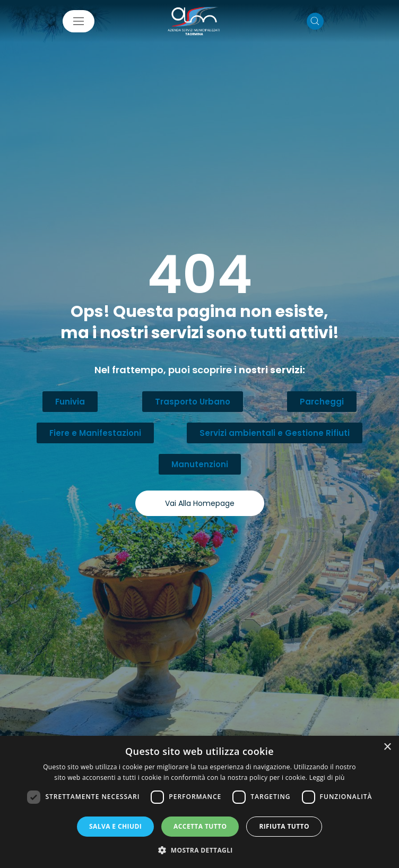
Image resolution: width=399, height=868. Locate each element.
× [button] (387, 747)
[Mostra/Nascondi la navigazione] (79, 21)
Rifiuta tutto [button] (284, 826)
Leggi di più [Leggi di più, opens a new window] (327, 777)
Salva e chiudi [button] (115, 826)
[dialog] (199, 802)
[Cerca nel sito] (315, 21)
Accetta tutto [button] (200, 826)
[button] (199, 850)
